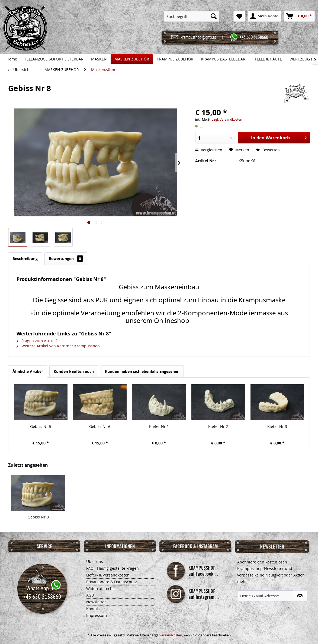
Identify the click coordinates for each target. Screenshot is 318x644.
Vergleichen (209, 150)
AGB (90, 595)
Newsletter (96, 602)
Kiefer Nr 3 (277, 426)
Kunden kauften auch (74, 371)
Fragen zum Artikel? (37, 341)
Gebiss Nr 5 (41, 426)
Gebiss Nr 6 (100, 426)
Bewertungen (66, 259)
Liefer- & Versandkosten (108, 575)
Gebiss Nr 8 (38, 517)
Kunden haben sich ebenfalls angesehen (142, 371)
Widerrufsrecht (100, 589)
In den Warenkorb (279, 137)
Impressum (97, 615)
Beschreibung (25, 259)
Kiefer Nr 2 (218, 426)
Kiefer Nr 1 (159, 426)
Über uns (95, 561)
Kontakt (93, 609)
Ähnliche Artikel (28, 371)
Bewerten (268, 150)
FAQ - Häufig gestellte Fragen (113, 568)
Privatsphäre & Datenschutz (112, 582)
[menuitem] (192, 16)
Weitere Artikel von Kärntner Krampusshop (58, 346)
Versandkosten (171, 635)
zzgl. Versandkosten (227, 119)
